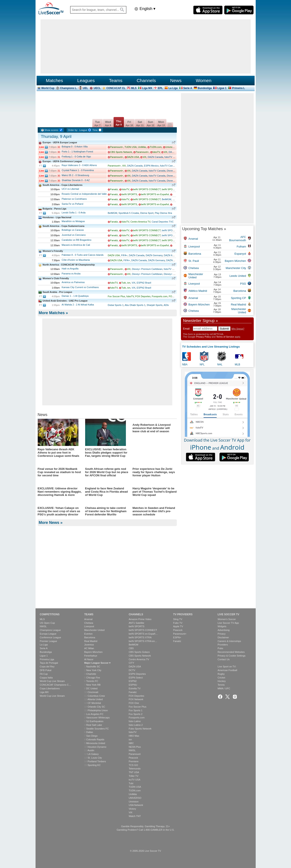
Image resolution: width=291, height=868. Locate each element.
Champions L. (69, 88)
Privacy (222, 634)
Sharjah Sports (155, 305)
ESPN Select (136, 678)
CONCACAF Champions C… (56, 685)
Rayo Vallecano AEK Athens (79, 165)
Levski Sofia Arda (74, 213)
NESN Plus (135, 747)
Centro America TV (140, 222)
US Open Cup (47, 623)
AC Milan (89, 648)
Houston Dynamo (97, 747)
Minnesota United (96, 743)
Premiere (134, 761)
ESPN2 (133, 681)
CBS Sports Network (121, 152)
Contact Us (224, 659)
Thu (119, 123)
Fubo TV (178, 623)
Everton (89, 634)
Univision (134, 802)
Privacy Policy (203, 337)
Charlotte (91, 674)
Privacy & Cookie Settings (232, 656)
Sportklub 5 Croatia (129, 213)
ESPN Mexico (151, 166)
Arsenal (88, 619)
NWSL (43, 626)
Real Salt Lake (94, 725)
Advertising (224, 630)
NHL (220, 365)
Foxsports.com (160, 296)
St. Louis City (95, 758)
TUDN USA (130, 147)
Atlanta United (95, 699)
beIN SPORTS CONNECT (147, 189)
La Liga (173, 88)
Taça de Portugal (49, 663)
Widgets (222, 626)
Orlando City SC (96, 707)
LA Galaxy (93, 754)
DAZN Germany (154, 255)
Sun (150, 123)
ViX (165, 152)
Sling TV (178, 619)
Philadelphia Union (98, 710)
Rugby (221, 674)
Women (204, 80)
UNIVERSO (135, 798)
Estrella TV (135, 688)
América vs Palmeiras (73, 282)
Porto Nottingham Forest (77, 152)
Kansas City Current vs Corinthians (80, 287)
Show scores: (52, 130)
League (83, 130)
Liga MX (147, 88)
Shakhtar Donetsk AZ (76, 180)
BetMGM (167, 199)
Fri (129, 123)
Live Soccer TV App (228, 623)
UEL (85, 88)
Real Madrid (91, 641)
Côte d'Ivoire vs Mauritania (76, 260)
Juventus (89, 645)
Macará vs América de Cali (76, 245)
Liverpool (89, 626)
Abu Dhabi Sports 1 (135, 305)
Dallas (90, 732)
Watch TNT (135, 816)
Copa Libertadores (50, 688)
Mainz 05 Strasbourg (76, 175)
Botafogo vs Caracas (73, 230)
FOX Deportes (143, 296)
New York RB (93, 685)
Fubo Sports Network (140, 729)
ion (129, 283)
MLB (238, 365)
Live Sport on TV (227, 667)
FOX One (134, 703)
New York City (94, 670)
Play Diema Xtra (163, 213)
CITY (131, 663)
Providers (223, 645)
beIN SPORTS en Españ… (143, 634)
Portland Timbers (97, 761)
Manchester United (94, 630)
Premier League (49, 641)
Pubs (220, 648)
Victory (132, 809)
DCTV (132, 670)
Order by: (73, 130)
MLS (134, 88)
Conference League (50, 637)
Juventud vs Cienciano (74, 235)
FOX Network (136, 699)
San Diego (92, 736)
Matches (54, 80)
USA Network (136, 805)
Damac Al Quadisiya (75, 296)
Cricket (221, 678)
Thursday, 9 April (56, 136)
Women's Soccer (227, 619)
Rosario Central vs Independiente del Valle (84, 194)
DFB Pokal (46, 670)
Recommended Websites (231, 652)
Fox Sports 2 (136, 714)
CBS (131, 648)
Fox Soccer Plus (116, 296)
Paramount (135, 754)
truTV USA (134, 780)
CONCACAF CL (116, 88)
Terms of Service (225, 337)
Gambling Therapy (155, 826)
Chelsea (89, 623)
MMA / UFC (224, 688)
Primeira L (238, 88)
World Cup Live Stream (52, 681)
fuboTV (156, 152)
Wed (108, 123)
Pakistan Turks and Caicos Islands (83, 255)
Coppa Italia (46, 678)
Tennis (221, 685)
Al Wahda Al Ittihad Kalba (78, 305)
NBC (131, 743)
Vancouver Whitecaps (98, 718)
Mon (161, 123)
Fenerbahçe (91, 656)
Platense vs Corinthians (74, 199)
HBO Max (134, 736)
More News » (51, 596)
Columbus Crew (96, 696)
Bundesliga (205, 88)
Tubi (124, 283)
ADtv (166, 305)
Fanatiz (114, 189)
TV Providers (183, 614)
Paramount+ (117, 147)
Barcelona (90, 637)
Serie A (188, 88)
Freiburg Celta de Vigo (76, 157)
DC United (92, 688)
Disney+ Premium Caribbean (147, 269)
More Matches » (53, 313)
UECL (97, 88)
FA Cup (44, 674)
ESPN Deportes (137, 674)
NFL (202, 365)
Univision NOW (173, 147)
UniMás (142, 147)
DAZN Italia (170, 255)
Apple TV (178, 626)
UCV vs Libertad (70, 189)
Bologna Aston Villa (75, 147)
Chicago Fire (93, 678)
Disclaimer (223, 637)
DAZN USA (133, 157)
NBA (185, 365)
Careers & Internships (229, 641)
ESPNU (133, 685)
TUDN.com (156, 147)
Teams (116, 80)
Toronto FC (92, 681)
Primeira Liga (47, 659)
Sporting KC (94, 765)
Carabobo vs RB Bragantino (77, 240)
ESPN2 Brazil (144, 283)
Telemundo (135, 769)
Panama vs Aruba (71, 274)
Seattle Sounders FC (98, 729)
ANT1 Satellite (137, 623)
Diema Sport (147, 213)
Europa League (48, 634)
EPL (160, 88)
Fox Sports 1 (136, 710)
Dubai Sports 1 (116, 305)
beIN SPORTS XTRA (173, 189)
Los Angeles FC (95, 714)
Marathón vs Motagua (73, 221)
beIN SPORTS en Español (155, 194)
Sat (140, 123)
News (176, 80)
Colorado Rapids (95, 739)
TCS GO (133, 765)
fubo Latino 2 (136, 725)
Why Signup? (238, 329)
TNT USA (134, 772)
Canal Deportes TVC (163, 222)
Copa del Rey (47, 667)
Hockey (222, 681)
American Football (227, 670)
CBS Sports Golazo (139, 652)
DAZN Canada (155, 157)
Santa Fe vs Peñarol (73, 204)
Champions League (50, 630)
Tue (97, 123)
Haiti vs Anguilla (70, 269)
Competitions (50, 614)
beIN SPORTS (129, 194)
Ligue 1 (222, 88)
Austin (91, 750)
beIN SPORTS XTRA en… (143, 641)
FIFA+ (124, 255)
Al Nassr (89, 659)
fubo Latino (135, 721)
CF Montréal (94, 703)
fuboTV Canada (173, 157)
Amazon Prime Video (140, 619)
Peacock (133, 758)
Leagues (86, 80)
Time (95, 130)
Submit (224, 329)
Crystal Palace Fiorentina (78, 170)
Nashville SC (93, 667)
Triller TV (134, 776)
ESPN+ (177, 637)
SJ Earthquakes (95, 721)
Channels (146, 80)
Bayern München (93, 652)
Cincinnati (93, 692)
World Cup (48, 88)
